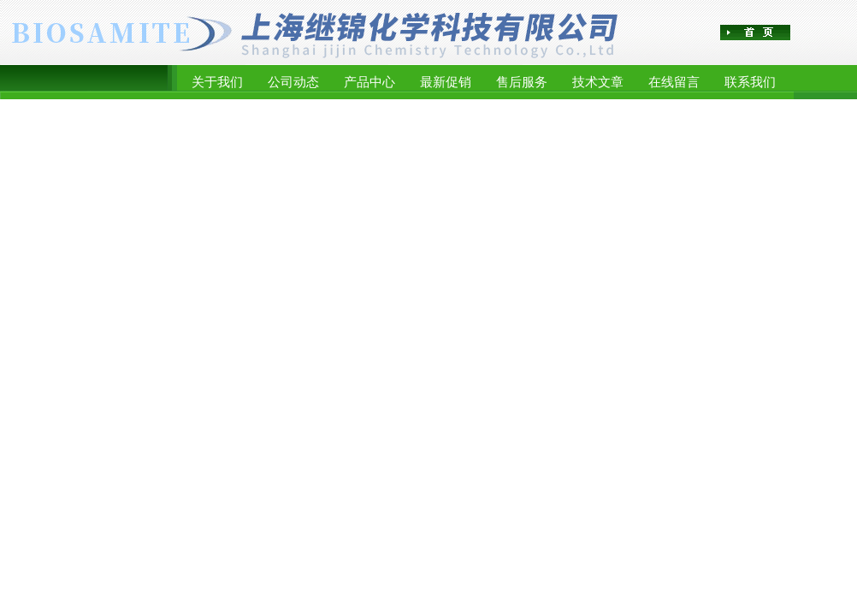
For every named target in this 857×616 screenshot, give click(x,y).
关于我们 (217, 82)
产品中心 (369, 82)
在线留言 (674, 82)
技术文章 (598, 82)
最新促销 (446, 82)
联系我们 (750, 82)
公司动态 (293, 82)
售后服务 (522, 82)
